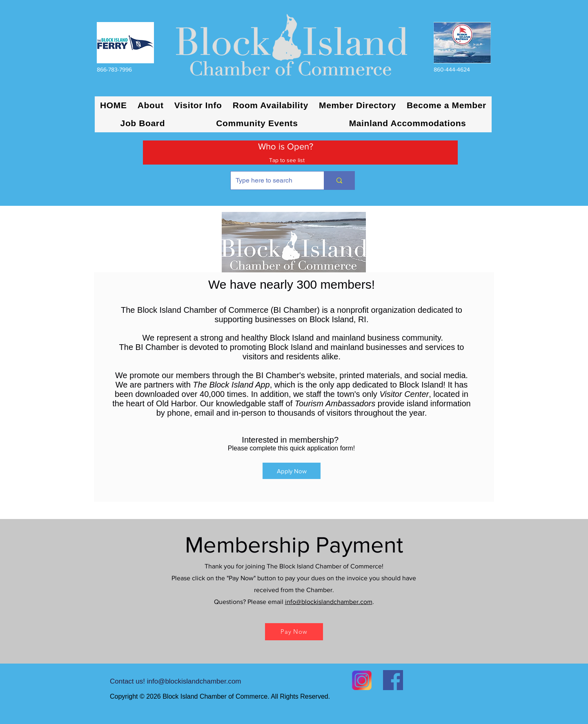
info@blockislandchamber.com (329, 602)
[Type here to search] (271, 180)
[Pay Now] (294, 632)
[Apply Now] (292, 471)
